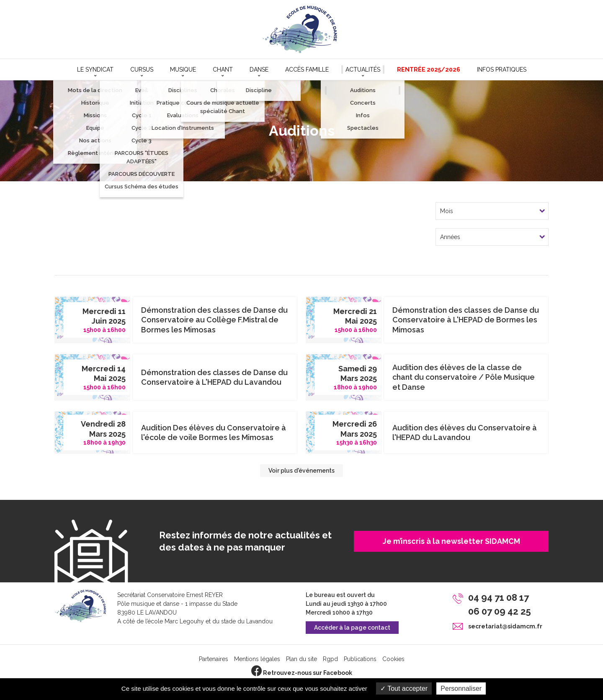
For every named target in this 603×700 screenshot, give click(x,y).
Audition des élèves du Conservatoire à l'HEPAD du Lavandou (465, 432)
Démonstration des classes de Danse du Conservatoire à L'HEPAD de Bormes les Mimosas (466, 320)
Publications (360, 659)
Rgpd (330, 659)
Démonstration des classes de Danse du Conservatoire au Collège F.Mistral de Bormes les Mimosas (214, 320)
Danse (259, 69)
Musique (183, 69)
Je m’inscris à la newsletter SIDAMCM (451, 541)
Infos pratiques (502, 69)
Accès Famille (307, 69)
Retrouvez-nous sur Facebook (302, 673)
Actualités (363, 69)
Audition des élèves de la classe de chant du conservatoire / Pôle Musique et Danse (464, 377)
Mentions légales (257, 659)
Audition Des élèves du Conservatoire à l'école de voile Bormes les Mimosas (214, 432)
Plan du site (301, 659)
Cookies (393, 659)
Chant (223, 69)
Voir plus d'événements (301, 471)
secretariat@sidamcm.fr (505, 626)
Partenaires (214, 659)
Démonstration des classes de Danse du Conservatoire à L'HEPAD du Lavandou (214, 377)
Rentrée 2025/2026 (429, 69)
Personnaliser (461, 688)
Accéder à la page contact (352, 628)
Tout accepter (404, 688)
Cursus (142, 69)
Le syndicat (95, 69)
